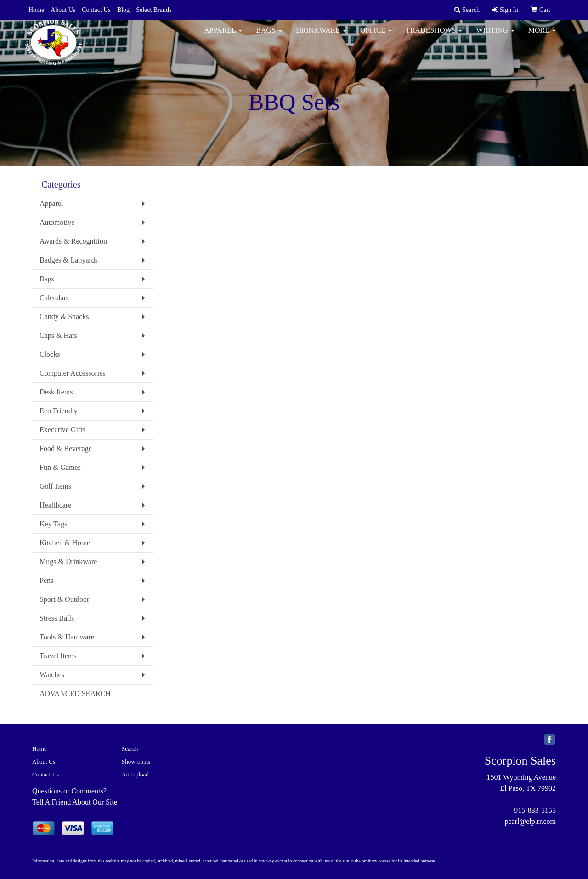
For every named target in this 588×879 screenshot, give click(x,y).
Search (130, 749)
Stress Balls (57, 618)
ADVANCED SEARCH (75, 693)
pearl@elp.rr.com (530, 821)
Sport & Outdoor (64, 599)
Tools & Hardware (67, 637)
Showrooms (136, 762)
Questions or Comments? (69, 791)
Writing (495, 37)
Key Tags (53, 524)
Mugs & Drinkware (68, 562)
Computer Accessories (73, 373)
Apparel (223, 37)
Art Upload (135, 774)
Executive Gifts (62, 430)
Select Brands (154, 10)
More (542, 37)
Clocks (50, 354)
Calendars (54, 298)
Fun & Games (60, 467)
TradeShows (434, 37)
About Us (63, 10)
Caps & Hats (58, 335)
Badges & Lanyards (69, 260)
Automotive (57, 222)
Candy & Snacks (64, 317)
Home (36, 10)
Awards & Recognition (73, 241)
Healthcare (55, 505)
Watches (52, 675)
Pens (46, 580)
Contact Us (96, 10)
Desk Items (56, 392)
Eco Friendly (59, 411)
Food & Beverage (66, 448)
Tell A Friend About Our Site (75, 802)
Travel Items (58, 656)
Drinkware (321, 37)
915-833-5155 (535, 810)
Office (376, 37)
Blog (123, 10)
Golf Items (55, 486)
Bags (269, 37)
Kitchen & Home (65, 543)
